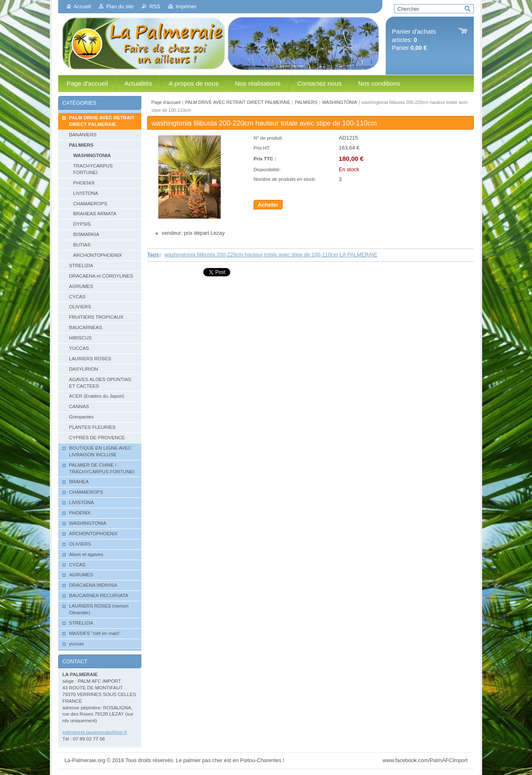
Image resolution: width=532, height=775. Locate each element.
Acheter (268, 205)
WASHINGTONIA (340, 102)
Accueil (82, 6)
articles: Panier (414, 40)
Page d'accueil (166, 102)
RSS (155, 6)
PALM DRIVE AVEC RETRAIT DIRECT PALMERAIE (238, 102)
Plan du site (120, 6)
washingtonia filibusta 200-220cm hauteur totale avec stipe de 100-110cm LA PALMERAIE (271, 255)
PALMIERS (306, 102)
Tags (153, 255)
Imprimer (186, 6)
